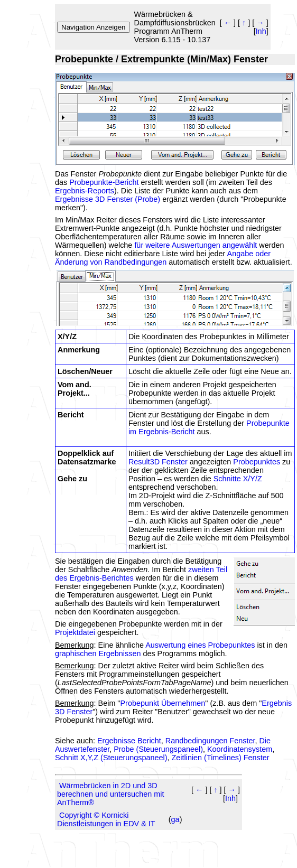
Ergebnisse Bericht (129, 741)
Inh (261, 31)
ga (175, 819)
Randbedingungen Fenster (210, 741)
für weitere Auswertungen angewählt (196, 245)
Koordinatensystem (240, 749)
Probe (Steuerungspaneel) (158, 749)
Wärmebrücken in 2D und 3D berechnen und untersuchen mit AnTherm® (110, 794)
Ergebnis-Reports (85, 191)
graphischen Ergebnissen (98, 654)
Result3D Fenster (159, 462)
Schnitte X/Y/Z (238, 479)
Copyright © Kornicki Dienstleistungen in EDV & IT (106, 819)
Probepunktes (257, 462)
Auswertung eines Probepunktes (200, 645)
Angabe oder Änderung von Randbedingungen (163, 258)
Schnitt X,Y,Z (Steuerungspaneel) (111, 758)
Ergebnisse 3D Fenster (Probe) (108, 199)
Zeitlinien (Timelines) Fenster (221, 758)
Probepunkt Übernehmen (163, 703)
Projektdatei (75, 632)
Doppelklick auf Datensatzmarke (87, 458)
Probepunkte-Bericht (104, 182)
